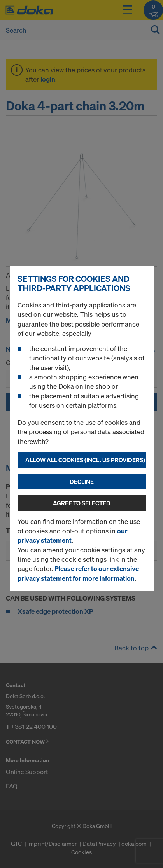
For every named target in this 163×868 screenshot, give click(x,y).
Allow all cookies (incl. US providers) (85, 460)
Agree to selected (82, 503)
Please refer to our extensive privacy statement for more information (78, 573)
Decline (82, 482)
